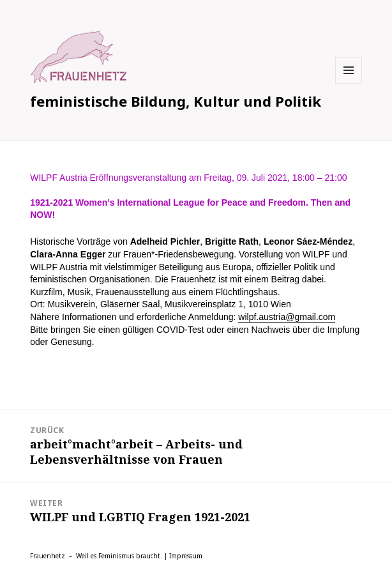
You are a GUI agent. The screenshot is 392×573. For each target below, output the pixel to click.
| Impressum (183, 556)
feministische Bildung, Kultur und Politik (176, 101)
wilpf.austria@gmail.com (287, 317)
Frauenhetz (48, 556)
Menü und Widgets (349, 83)
